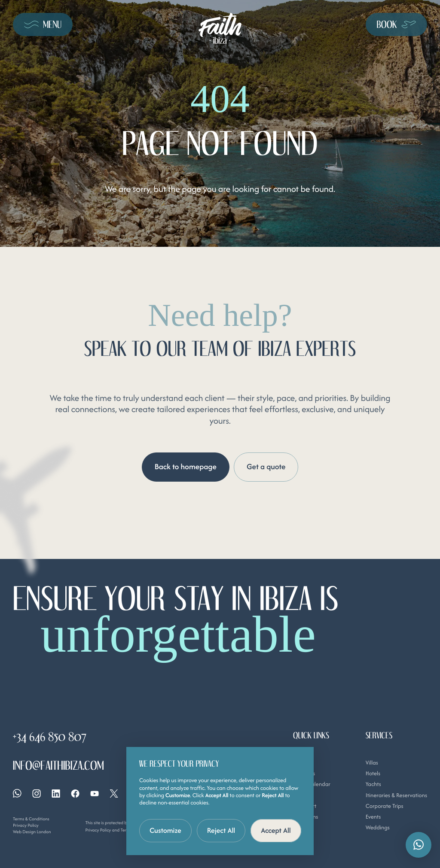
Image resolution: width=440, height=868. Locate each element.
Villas (372, 762)
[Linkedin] (56, 793)
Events (373, 817)
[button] (419, 845)
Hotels (373, 773)
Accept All (276, 830)
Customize (165, 830)
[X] (114, 793)
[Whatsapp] (17, 793)
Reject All (221, 830)
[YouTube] (95, 793)
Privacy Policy (26, 825)
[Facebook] (75, 793)
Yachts (373, 784)
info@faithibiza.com (58, 766)
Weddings (378, 827)
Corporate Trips (385, 806)
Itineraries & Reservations (396, 795)
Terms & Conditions (31, 819)
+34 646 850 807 (50, 737)
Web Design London (32, 831)
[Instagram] (37, 793)
